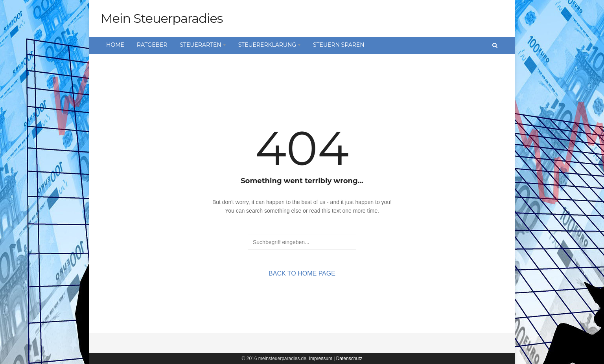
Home (115, 45)
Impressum (321, 358)
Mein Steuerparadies (162, 18)
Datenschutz (349, 358)
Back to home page (302, 273)
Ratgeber (152, 45)
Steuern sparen (339, 45)
